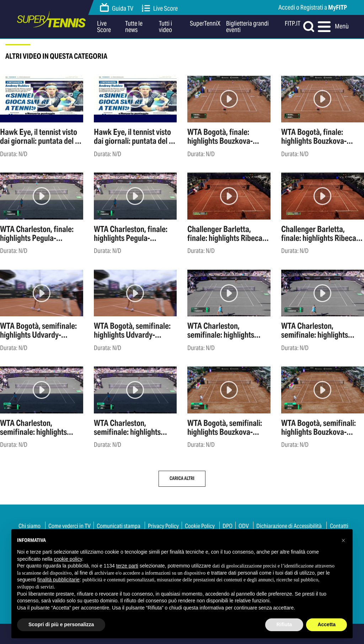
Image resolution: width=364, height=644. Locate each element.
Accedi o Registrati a (313, 7)
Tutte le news (134, 27)
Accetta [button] (326, 624)
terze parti (127, 566)
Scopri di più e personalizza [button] (61, 624)
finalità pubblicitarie (58, 580)
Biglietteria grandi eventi (247, 27)
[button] (343, 540)
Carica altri (182, 478)
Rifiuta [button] (284, 624)
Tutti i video (165, 27)
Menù (332, 27)
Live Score (160, 8)
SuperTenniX (205, 24)
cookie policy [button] (68, 559)
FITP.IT (293, 24)
